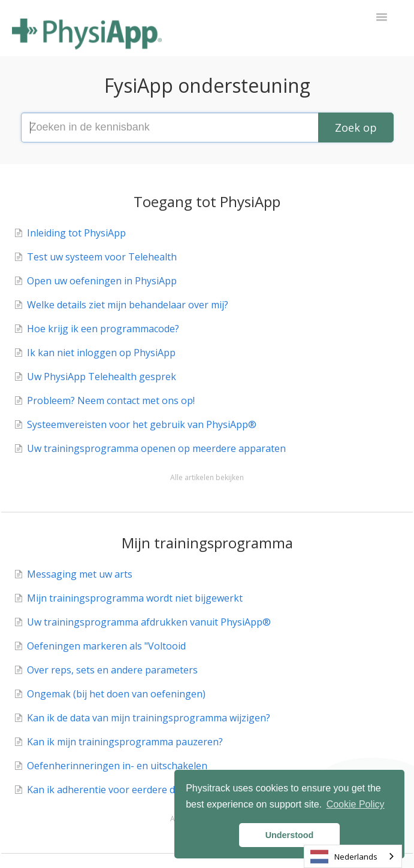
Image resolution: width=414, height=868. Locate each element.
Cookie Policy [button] (356, 804)
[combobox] (353, 856)
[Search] (356, 128)
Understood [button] (290, 835)
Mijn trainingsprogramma (207, 543)
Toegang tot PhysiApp (207, 201)
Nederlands (344, 857)
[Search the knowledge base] (207, 128)
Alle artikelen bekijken (207, 477)
